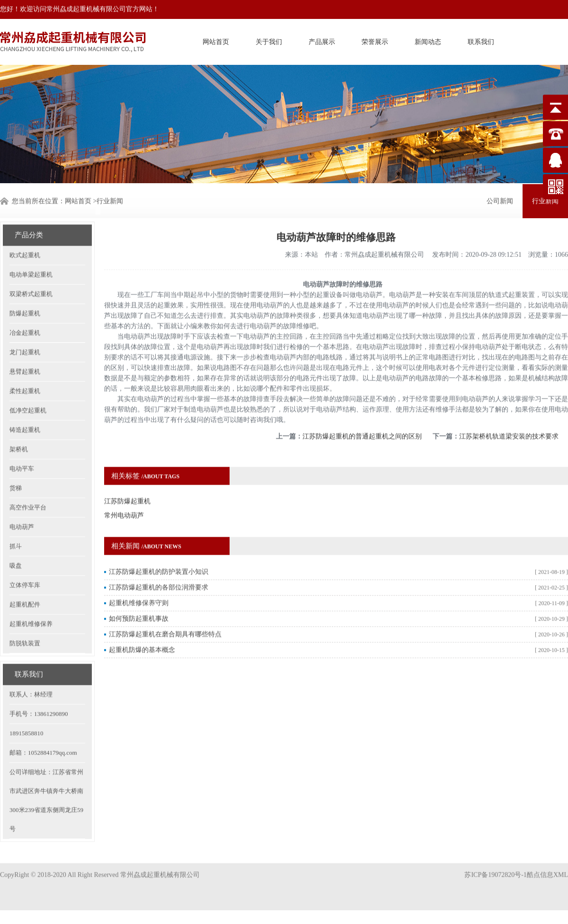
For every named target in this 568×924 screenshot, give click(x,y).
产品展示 (322, 40)
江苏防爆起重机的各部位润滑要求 (159, 569)
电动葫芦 (22, 509)
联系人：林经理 (31, 676)
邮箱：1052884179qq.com (43, 734)
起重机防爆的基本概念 (142, 632)
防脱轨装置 (25, 625)
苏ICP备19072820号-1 (495, 866)
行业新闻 (110, 200)
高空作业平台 (28, 489)
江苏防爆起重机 (127, 483)
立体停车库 (25, 567)
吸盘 (16, 547)
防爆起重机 (25, 295)
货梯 (16, 470)
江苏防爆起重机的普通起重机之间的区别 (362, 418)
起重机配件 (25, 586)
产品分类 (29, 217)
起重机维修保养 (31, 606)
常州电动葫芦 (124, 497)
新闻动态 (428, 40)
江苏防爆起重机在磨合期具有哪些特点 (165, 616)
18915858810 (27, 715)
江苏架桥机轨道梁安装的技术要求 (509, 418)
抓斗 (16, 528)
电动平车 (22, 450)
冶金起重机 (25, 315)
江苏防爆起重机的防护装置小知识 (159, 554)
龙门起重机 (25, 334)
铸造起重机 (25, 412)
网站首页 (216, 40)
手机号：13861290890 (39, 696)
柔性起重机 (25, 373)
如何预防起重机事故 (139, 600)
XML (561, 866)
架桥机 (19, 431)
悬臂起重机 (25, 353)
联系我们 (481, 40)
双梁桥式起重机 (31, 276)
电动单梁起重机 (31, 256)
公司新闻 (500, 200)
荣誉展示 (375, 40)
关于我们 (269, 40)
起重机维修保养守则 (139, 585)
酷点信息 (540, 866)
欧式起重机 (25, 237)
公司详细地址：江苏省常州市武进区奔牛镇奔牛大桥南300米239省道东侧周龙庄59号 (46, 782)
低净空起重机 (28, 392)
